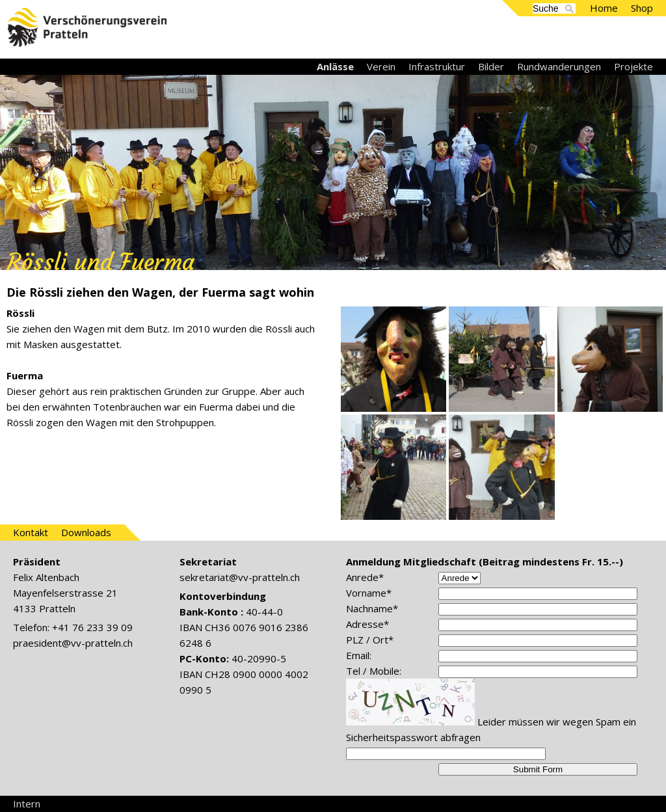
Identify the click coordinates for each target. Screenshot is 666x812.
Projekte (633, 66)
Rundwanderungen (559, 66)
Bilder (491, 66)
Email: (359, 655)
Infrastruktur (437, 66)
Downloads (86, 532)
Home (604, 8)
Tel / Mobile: (374, 671)
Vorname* (369, 593)
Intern (27, 804)
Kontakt (31, 532)
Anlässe (335, 66)
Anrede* (365, 577)
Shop (642, 8)
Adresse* (367, 624)
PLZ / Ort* (370, 640)
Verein (381, 66)
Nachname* (372, 608)
